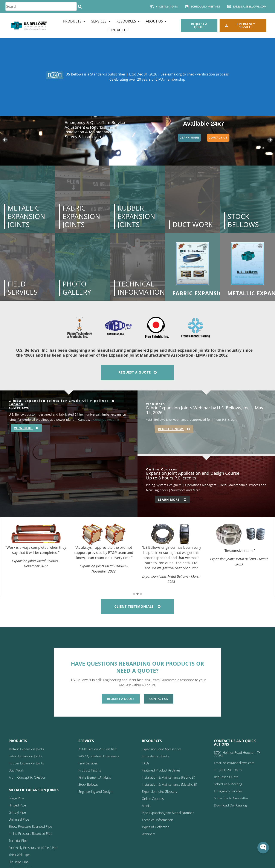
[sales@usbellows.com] (229, 6)
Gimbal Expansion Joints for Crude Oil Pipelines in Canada (62, 402)
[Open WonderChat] (263, 848)
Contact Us (218, 138)
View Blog (26, 428)
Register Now (174, 429)
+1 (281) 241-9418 (167, 6)
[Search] (80, 6)
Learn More (190, 138)
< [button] (5, 140)
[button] (134, 594)
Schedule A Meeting (205, 6)
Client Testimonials (137, 606)
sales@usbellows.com (250, 6)
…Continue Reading (105, 420)
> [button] (270, 140)
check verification (201, 74)
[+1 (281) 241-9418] (152, 6)
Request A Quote (138, 372)
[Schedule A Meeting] (187, 6)
